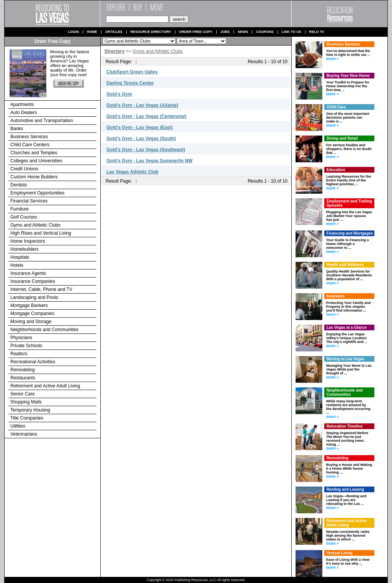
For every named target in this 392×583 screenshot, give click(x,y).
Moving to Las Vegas (345, 359)
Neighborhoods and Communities (44, 330)
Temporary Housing (30, 410)
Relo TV (317, 32)
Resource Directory (151, 32)
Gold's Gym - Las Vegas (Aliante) (142, 105)
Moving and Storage (31, 322)
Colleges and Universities (36, 161)
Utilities (18, 426)
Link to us (292, 32)
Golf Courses (24, 217)
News (243, 32)
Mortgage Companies (32, 314)
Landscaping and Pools (34, 297)
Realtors (19, 354)
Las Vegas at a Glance (347, 327)
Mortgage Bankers (29, 305)
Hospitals (20, 257)
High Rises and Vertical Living (41, 233)
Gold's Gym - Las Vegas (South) (141, 139)
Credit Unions (24, 169)
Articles (114, 32)
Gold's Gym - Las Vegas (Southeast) (146, 150)
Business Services (29, 137)
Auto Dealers (24, 113)
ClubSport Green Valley (132, 72)
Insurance (336, 296)
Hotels (17, 265)
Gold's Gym (119, 94)
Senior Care (23, 394)
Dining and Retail (342, 138)
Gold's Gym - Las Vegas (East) (140, 127)
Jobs (225, 32)
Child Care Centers (30, 145)
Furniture (20, 209)
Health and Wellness (345, 265)
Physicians (21, 338)
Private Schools (26, 346)
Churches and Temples (34, 153)
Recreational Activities (33, 362)
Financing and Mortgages (350, 233)
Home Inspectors (28, 241)
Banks (17, 129)
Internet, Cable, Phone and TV (41, 289)
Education (336, 170)
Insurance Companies (33, 281)
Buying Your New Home (348, 76)
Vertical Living (340, 553)
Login (73, 32)
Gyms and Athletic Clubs (35, 225)
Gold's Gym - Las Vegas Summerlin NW (149, 161)
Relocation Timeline (345, 426)
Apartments (22, 105)
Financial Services (29, 201)
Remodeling (23, 370)
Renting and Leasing (345, 489)
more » (332, 59)
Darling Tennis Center (130, 83)
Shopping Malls (26, 402)
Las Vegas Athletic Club (132, 172)
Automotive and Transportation (42, 121)
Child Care (336, 107)
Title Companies (27, 418)
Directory (115, 51)
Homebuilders (24, 249)
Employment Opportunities (37, 193)
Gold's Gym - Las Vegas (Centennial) (146, 116)
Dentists (19, 185)
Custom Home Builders (34, 177)
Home (92, 32)
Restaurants (23, 378)
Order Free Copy (196, 32)
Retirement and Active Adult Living (45, 386)
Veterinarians (24, 434)
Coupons (265, 32)
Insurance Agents (28, 273)
